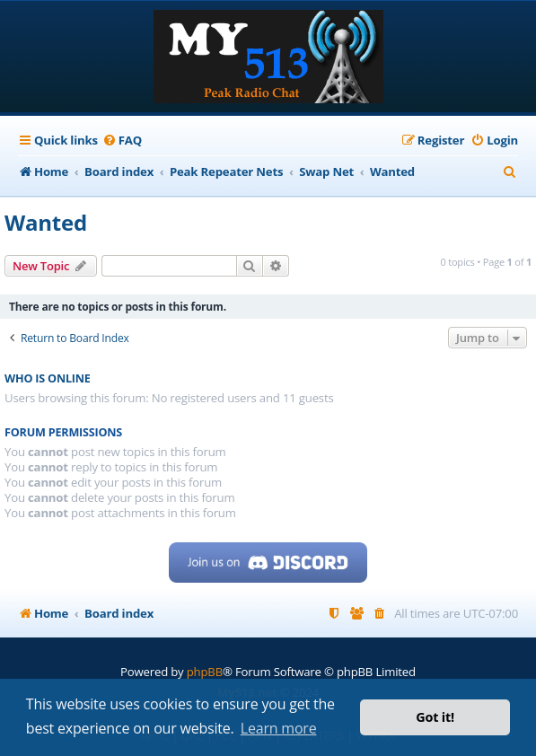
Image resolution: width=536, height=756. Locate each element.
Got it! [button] (435, 717)
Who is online (48, 378)
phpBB (205, 672)
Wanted (46, 222)
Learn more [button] (279, 728)
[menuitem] (122, 141)
